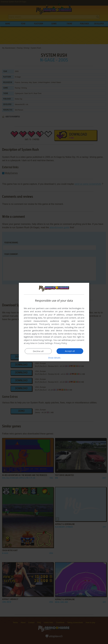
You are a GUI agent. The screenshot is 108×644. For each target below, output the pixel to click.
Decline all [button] (38, 351)
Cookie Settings (45, 343)
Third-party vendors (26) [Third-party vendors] (52, 324)
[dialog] (54, 322)
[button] (54, 358)
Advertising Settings (42, 340)
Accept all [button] (70, 351)
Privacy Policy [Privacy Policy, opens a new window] (60, 343)
